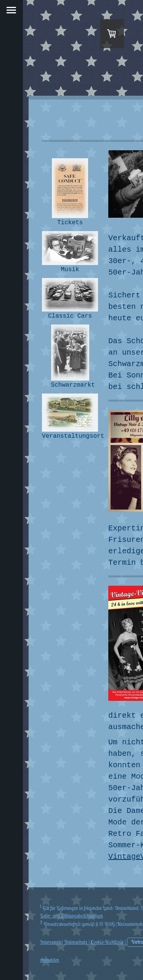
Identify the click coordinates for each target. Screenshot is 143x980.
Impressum (50, 942)
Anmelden (50, 960)
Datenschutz (76, 942)
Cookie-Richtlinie (107, 942)
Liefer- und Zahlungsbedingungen (71, 916)
